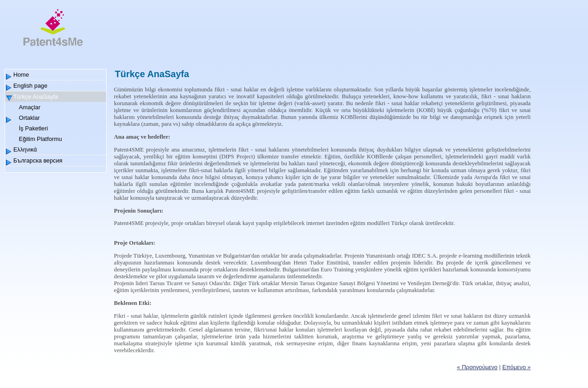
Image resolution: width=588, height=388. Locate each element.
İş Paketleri (33, 128)
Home (21, 75)
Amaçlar (30, 107)
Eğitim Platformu (40, 139)
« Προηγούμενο (477, 367)
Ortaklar (29, 118)
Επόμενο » (516, 367)
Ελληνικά (25, 149)
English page (30, 86)
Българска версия (38, 160)
